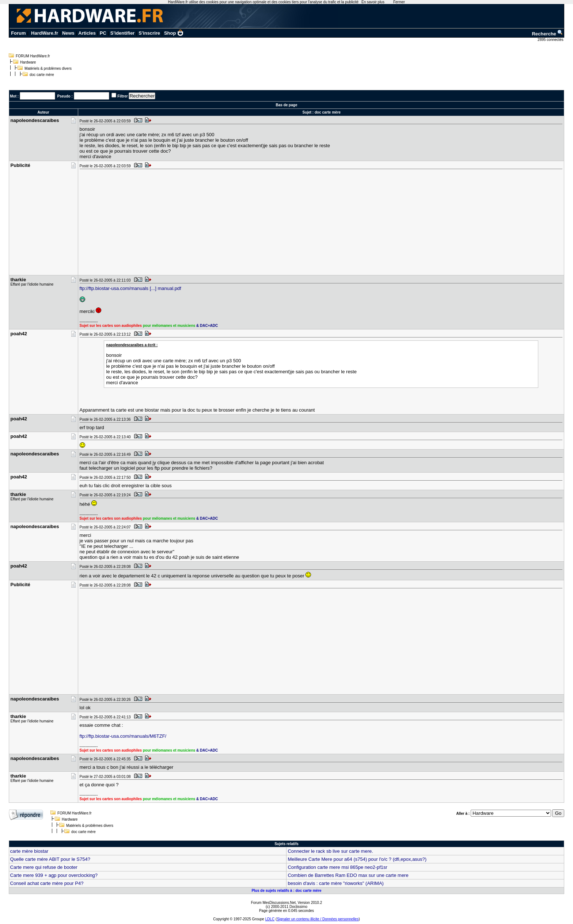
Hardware (28, 62)
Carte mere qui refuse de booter (44, 867)
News (68, 33)
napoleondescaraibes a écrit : (132, 345)
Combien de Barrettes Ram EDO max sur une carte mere (348, 875)
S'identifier (123, 33)
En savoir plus (373, 2)
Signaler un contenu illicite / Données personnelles (318, 919)
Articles (87, 33)
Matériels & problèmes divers (48, 68)
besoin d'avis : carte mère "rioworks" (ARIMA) (335, 883)
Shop (174, 33)
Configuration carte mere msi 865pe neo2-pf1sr (337, 867)
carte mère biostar (29, 851)
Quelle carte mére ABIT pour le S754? (50, 859)
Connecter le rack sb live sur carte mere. (330, 851)
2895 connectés (551, 40)
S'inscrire (149, 33)
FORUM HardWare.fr (33, 56)
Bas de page (287, 105)
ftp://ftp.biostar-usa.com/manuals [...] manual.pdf (130, 288)
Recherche (547, 34)
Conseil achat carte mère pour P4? (47, 883)
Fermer (399, 2)
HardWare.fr (45, 33)
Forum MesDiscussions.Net (273, 903)
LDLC (270, 919)
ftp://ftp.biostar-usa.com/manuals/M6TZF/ (123, 736)
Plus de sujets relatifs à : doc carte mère (286, 891)
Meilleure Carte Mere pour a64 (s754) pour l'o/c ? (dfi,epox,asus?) (357, 859)
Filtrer (122, 96)
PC (103, 33)
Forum (18, 33)
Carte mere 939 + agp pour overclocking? (54, 875)
